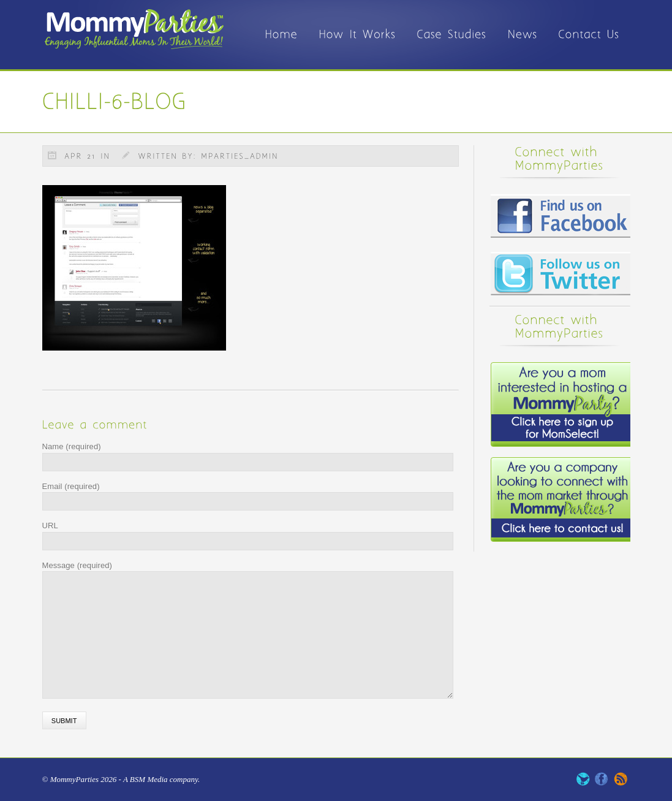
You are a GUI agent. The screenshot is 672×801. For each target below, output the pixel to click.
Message (77, 565)
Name (72, 446)
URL (50, 526)
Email (71, 486)
